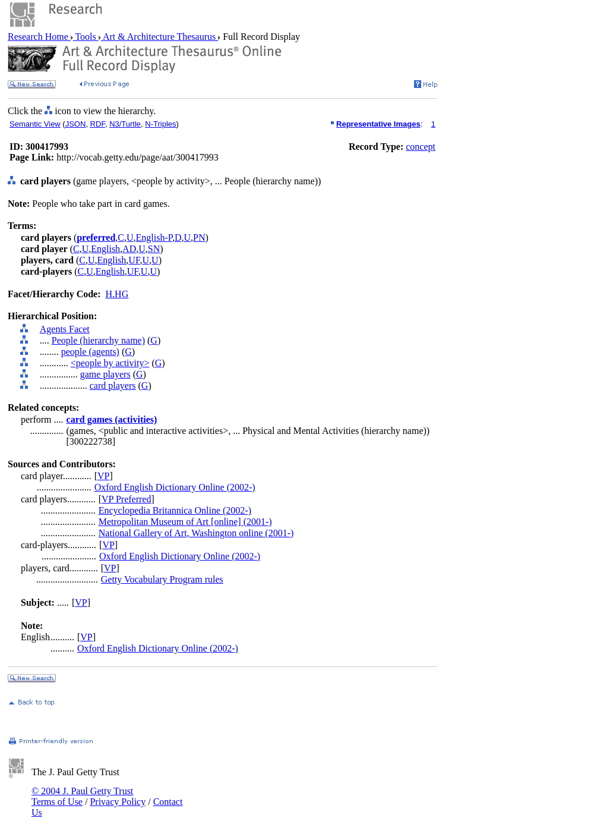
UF (134, 260)
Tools (86, 37)
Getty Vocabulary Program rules (162, 579)
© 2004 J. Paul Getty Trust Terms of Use (82, 796)
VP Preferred (126, 499)
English (105, 249)
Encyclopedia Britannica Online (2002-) (175, 510)
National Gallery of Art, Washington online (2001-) (196, 533)
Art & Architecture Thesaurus (159, 37)
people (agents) (90, 352)
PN (199, 237)
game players (105, 374)
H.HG (117, 294)
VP (103, 476)
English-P (154, 237)
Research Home (39, 37)
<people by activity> (110, 363)
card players (113, 386)
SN (154, 249)
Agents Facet (65, 329)
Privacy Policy (118, 802)
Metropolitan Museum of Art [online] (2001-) (185, 522)
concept (421, 147)
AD (129, 249)
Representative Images (378, 124)
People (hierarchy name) (98, 340)
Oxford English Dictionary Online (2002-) (175, 487)
